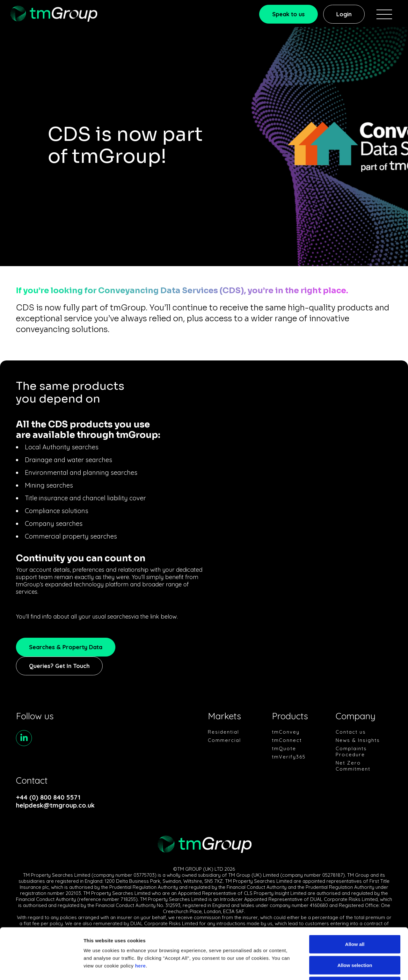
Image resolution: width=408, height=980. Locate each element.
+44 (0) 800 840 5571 (48, 797)
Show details (335, 967)
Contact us (351, 732)
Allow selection (355, 917)
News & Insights (358, 740)
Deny (355, 938)
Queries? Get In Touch (59, 666)
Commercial (224, 740)
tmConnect (287, 740)
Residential (223, 732)
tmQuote (284, 748)
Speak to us (288, 14)
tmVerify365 (289, 757)
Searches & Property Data (66, 647)
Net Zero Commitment (353, 766)
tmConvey (286, 732)
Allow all (355, 896)
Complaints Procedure (351, 751)
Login (344, 14)
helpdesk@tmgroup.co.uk (55, 805)
